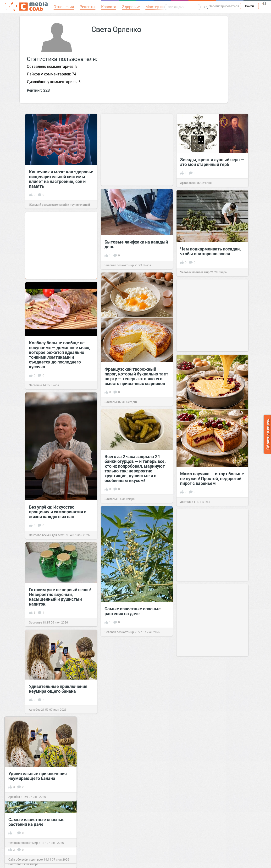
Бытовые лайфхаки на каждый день (136, 244)
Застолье (111, 402)
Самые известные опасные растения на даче (133, 611)
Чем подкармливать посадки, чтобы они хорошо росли (210, 251)
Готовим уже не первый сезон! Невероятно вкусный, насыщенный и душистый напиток (60, 597)
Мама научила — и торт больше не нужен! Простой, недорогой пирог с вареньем (212, 478)
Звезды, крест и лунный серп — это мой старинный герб (212, 162)
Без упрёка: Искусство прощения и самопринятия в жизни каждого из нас (58, 512)
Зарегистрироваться (224, 6)
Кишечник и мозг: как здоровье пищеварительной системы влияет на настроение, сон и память (61, 179)
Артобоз (186, 183)
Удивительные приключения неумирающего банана (58, 689)
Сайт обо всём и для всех (46, 535)
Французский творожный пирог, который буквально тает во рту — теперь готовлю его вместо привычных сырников (136, 376)
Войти (249, 6)
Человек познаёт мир (119, 265)
